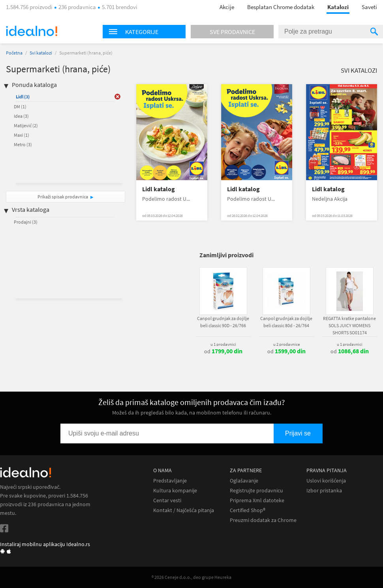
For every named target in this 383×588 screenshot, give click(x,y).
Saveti (369, 7)
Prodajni (26, 222)
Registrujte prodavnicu (256, 491)
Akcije (227, 7)
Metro (23, 144)
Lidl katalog (159, 189)
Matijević (26, 125)
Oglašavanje (244, 481)
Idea (21, 116)
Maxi (22, 135)
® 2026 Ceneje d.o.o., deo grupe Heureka (191, 577)
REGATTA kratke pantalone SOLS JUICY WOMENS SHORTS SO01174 (349, 325)
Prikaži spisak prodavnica (63, 197)
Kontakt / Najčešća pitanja (184, 510)
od (223, 351)
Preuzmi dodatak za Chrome (263, 520)
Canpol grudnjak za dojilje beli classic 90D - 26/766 (223, 322)
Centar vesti (167, 500)
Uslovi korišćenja (326, 481)
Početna (14, 53)
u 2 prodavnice (286, 344)
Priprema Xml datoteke (257, 500)
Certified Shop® (248, 510)
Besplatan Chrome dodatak (281, 7)
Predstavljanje (170, 481)
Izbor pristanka (324, 491)
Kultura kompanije (175, 491)
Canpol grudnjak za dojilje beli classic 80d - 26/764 (286, 322)
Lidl (23, 97)
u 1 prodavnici (223, 344)
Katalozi (338, 7)
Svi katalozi (41, 53)
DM (20, 106)
